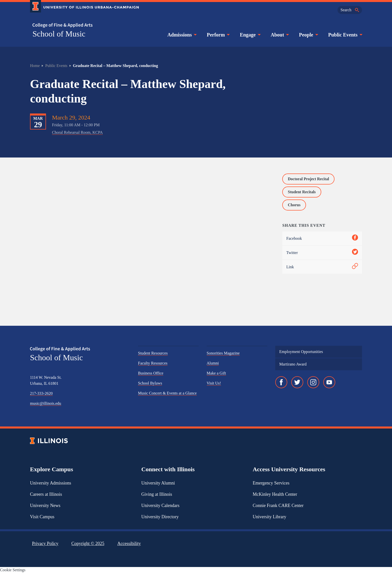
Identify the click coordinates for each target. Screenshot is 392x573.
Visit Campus (42, 517)
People (308, 35)
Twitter (322, 253)
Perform (218, 35)
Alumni (213, 363)
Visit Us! (214, 383)
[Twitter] (297, 382)
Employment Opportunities (301, 352)
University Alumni (158, 483)
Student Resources (153, 353)
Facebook (322, 238)
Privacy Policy (45, 543)
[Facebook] (281, 382)
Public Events (345, 35)
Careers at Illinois (46, 494)
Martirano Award (293, 364)
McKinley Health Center (275, 494)
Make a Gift (216, 373)
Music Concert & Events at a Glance (167, 393)
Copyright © (88, 543)
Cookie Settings (13, 570)
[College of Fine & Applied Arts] (82, 25)
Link (322, 267)
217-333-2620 (41, 393)
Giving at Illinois (157, 494)
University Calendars (160, 505)
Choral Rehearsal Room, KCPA (77, 132)
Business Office (151, 373)
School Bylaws (150, 383)
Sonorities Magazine (223, 353)
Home (35, 66)
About (279, 35)
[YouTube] (329, 382)
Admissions (181, 35)
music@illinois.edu (46, 403)
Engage (250, 35)
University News (45, 505)
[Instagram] (313, 382)
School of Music (59, 34)
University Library (269, 517)
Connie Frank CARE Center (278, 505)
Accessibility (129, 543)
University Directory (160, 517)
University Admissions (51, 483)
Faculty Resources (153, 363)
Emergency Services (271, 483)
